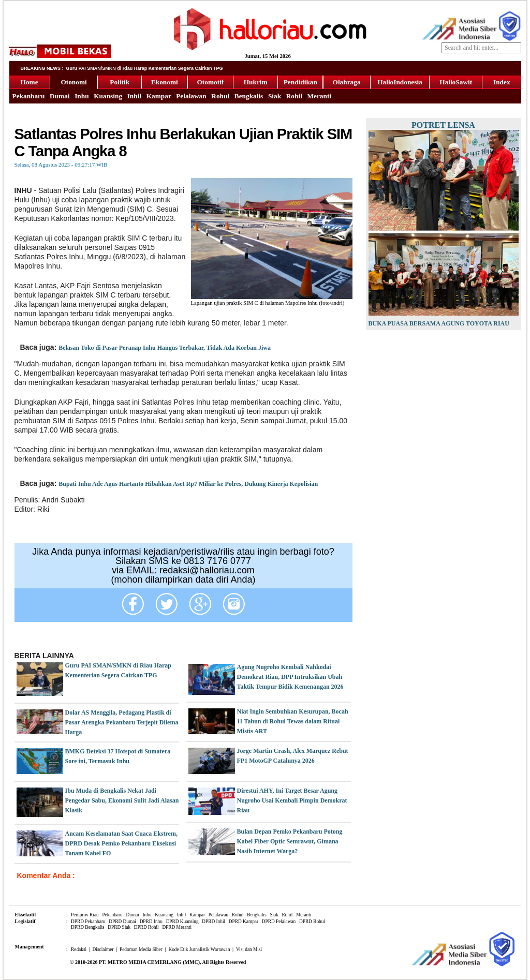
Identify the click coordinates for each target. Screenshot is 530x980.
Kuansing (108, 96)
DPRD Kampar (244, 922)
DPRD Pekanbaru (88, 922)
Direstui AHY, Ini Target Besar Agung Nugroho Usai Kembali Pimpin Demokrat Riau (292, 800)
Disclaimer (103, 949)
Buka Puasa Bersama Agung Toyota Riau (439, 323)
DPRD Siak (119, 927)
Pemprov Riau (85, 915)
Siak (275, 96)
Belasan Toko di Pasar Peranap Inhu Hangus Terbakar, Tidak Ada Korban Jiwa (165, 348)
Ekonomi (165, 82)
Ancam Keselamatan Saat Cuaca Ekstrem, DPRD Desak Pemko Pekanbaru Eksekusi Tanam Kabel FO (121, 843)
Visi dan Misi (249, 949)
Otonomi (73, 82)
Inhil (134, 96)
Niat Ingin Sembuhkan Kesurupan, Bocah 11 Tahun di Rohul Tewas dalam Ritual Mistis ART (293, 721)
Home (30, 82)
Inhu (82, 96)
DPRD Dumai (122, 922)
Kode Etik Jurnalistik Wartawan (199, 949)
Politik (120, 82)
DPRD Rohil (146, 927)
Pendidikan (300, 82)
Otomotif (210, 82)
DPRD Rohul (312, 922)
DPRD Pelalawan (279, 922)
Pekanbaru (29, 96)
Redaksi (79, 949)
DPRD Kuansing (182, 922)
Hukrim (256, 82)
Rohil (294, 96)
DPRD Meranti (177, 927)
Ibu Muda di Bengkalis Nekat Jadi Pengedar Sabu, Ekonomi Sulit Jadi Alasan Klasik (122, 800)
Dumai (60, 96)
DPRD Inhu (151, 922)
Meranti (319, 96)
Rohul (220, 96)
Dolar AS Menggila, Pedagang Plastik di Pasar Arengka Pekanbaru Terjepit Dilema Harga (122, 722)
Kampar (159, 96)
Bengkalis (249, 96)
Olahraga (347, 82)
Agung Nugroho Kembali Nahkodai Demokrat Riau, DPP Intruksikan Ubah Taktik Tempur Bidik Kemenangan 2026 (290, 677)
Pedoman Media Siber (141, 949)
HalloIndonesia (400, 82)
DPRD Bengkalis (88, 927)
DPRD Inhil (214, 922)
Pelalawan (191, 96)
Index (502, 82)
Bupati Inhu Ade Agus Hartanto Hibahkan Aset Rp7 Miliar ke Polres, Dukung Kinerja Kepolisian (188, 484)
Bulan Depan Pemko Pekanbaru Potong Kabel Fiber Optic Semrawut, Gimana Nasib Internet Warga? (290, 841)
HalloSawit (456, 82)
